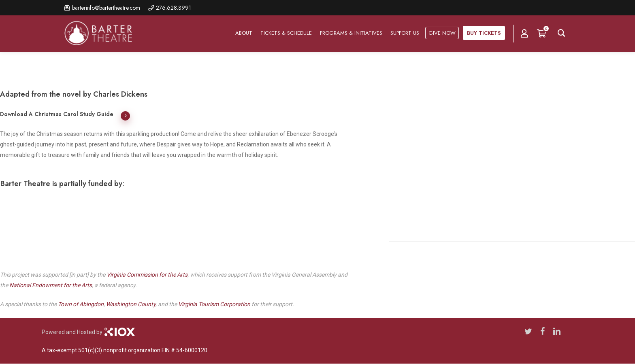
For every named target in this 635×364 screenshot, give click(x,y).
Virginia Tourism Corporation (214, 304)
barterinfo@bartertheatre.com (106, 8)
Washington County (131, 304)
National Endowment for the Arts (51, 285)
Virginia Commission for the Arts (147, 275)
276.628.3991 (174, 8)
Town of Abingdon (81, 304)
